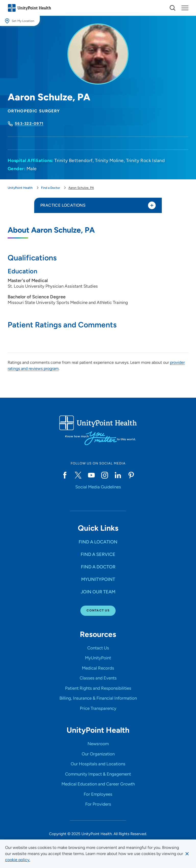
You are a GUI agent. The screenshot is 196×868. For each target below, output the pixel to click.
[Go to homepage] (29, 8)
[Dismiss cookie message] (187, 854)
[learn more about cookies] (18, 860)
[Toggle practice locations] (152, 205)
